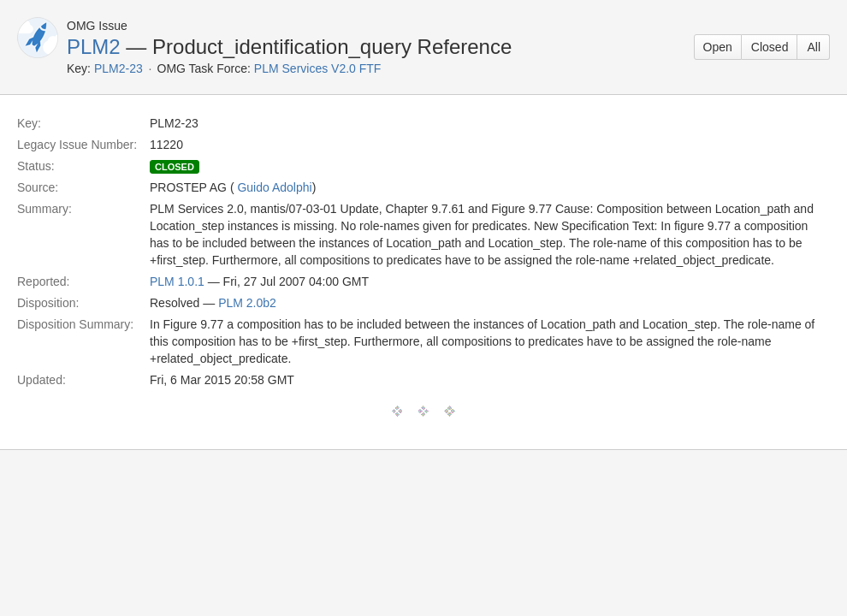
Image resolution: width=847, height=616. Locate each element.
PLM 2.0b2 (247, 303)
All (814, 47)
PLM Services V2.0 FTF (318, 68)
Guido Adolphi (274, 187)
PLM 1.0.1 (177, 281)
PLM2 (94, 47)
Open (718, 47)
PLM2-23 (118, 68)
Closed (770, 47)
